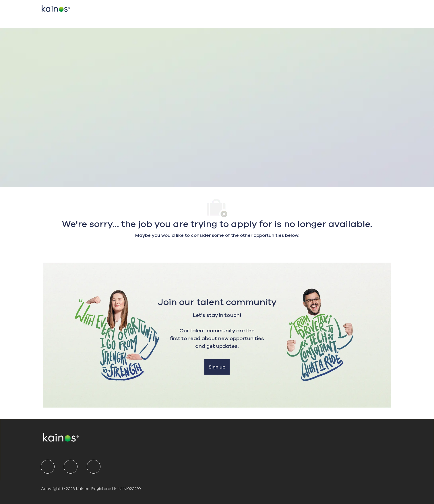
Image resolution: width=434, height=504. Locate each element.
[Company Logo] (56, 8)
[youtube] (94, 467)
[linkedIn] (48, 467)
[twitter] (71, 467)
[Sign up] (217, 367)
